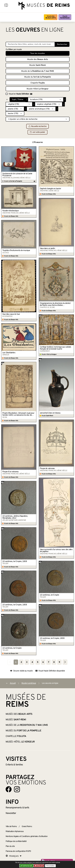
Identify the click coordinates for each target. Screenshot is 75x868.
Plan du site (10, 846)
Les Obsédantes (9, 353)
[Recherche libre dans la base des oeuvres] (30, 44)
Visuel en (20, 94)
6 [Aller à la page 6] (43, 662)
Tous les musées (38, 53)
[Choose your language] (14, 856)
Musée (65, 17)
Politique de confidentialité (16, 841)
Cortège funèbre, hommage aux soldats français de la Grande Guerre (55, 348)
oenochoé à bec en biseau (50, 413)
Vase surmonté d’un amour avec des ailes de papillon (56, 551)
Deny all (40, 866)
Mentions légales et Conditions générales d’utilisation (27, 836)
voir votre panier (37, 132)
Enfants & (14, 765)
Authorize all (26, 866)
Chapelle (38, 83)
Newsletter (11, 813)
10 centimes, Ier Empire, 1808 (15, 561)
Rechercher (62, 44)
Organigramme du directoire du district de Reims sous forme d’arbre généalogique (55, 304)
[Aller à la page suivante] (65, 662)
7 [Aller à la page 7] (49, 662)
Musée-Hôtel (38, 89)
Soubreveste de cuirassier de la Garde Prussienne (17, 175)
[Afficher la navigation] (6, 6)
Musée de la (38, 71)
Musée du (38, 77)
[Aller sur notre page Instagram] (17, 789)
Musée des (51, 17)
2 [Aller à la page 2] (21, 662)
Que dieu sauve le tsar (11, 314)
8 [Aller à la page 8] (54, 662)
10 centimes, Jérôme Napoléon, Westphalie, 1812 (15, 517)
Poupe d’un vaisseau (10, 472)
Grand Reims (27, 827)
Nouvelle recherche (37, 126)
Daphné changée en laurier (50, 189)
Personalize (50, 866)
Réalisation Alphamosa (15, 831)
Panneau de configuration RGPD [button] (18, 851)
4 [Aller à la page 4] (32, 662)
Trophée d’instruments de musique (16, 250)
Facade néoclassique (10, 211)
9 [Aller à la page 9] (59, 662)
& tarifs (17, 808)
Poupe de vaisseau (47, 468)
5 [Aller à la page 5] (38, 662)
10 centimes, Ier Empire (50, 595)
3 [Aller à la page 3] (27, 662)
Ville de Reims (11, 827)
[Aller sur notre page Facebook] (9, 789)
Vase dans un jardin (47, 248)
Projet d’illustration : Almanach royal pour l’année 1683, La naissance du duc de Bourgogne (18, 414)
